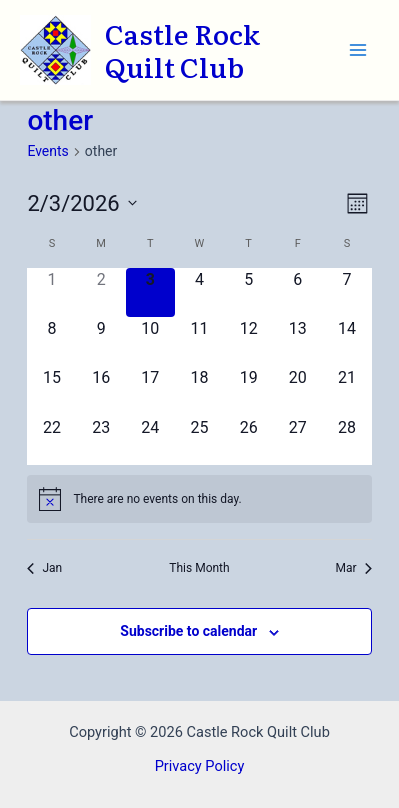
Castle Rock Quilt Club (182, 49)
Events (47, 151)
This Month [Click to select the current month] (199, 568)
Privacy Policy (200, 766)
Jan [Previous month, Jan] (44, 568)
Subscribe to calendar (188, 631)
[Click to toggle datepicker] (81, 203)
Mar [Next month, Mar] (354, 568)
